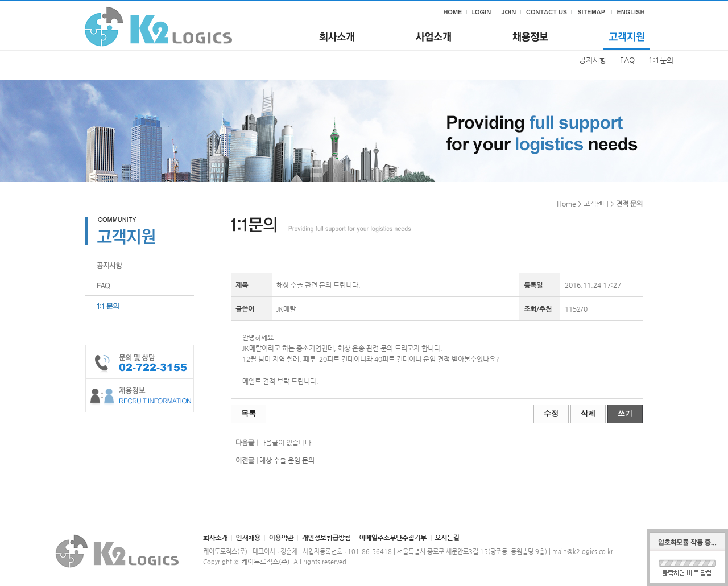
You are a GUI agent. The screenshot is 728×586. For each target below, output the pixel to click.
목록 (249, 413)
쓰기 (625, 413)
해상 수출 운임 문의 (287, 460)
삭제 (588, 413)
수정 (551, 413)
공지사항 (593, 60)
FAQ (627, 60)
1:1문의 (661, 60)
